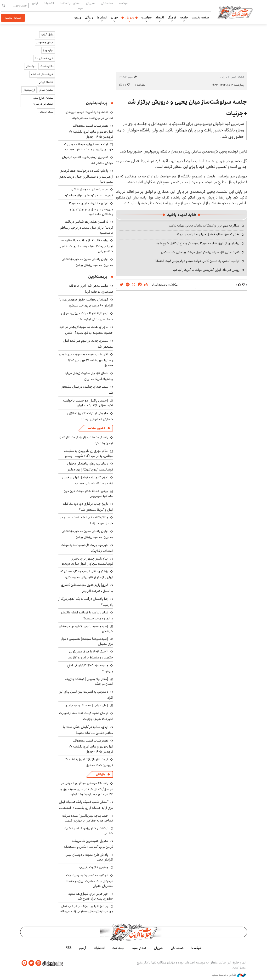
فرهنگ (172, 17)
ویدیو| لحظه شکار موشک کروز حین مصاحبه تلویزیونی (88, 493)
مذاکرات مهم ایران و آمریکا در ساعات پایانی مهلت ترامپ (204, 226)
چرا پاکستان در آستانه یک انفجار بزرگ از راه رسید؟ (86, 602)
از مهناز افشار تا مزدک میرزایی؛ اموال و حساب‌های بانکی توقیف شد (87, 316)
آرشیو (35, 3)
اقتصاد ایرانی (46, 82)
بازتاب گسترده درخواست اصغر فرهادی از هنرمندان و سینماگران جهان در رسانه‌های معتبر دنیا (86, 176)
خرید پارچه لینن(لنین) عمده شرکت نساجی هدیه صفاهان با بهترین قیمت (88, 818)
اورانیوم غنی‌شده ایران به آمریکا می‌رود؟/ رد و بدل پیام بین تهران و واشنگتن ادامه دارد (91, 209)
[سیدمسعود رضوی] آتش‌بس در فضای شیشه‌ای (86, 629)
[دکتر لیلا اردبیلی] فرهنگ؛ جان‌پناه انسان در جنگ (89, 681)
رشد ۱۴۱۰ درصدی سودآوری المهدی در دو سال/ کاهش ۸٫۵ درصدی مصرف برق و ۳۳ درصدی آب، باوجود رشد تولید (87, 789)
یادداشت (65, 3)
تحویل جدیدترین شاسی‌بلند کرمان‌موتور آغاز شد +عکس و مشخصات (88, 844)
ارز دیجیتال (29, 90)
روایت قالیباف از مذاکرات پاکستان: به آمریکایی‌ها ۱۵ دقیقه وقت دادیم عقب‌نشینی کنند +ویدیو (86, 246)
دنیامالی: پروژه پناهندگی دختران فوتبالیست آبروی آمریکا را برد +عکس (90, 467)
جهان (114, 17)
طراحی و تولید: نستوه (229, 975)
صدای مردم (78, 5)
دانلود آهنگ (47, 66)
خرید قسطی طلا (44, 58)
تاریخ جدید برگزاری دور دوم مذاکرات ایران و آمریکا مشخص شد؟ (88, 507)
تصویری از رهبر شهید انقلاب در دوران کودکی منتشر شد (88, 160)
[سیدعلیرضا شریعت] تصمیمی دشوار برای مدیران (87, 641)
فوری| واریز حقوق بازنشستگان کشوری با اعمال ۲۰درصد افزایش (87, 588)
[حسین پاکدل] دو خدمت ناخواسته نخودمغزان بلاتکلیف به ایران (88, 403)
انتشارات (49, 3)
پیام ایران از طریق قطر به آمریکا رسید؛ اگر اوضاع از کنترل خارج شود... (196, 243)
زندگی (89, 17)
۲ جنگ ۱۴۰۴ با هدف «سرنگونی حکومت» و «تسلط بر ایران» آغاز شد (91, 654)
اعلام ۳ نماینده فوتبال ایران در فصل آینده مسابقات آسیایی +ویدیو (88, 480)
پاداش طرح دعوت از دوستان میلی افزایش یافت (89, 857)
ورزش (130, 17)
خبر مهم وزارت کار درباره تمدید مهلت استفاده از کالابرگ (87, 548)
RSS (69, 948)
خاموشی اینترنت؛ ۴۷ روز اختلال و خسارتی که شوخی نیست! (90, 416)
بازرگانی (100, 774)
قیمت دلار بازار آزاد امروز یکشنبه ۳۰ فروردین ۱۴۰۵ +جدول (89, 762)
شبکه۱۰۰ (123, 3)
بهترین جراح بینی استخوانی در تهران (43, 101)
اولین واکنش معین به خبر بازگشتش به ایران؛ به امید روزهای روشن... (87, 262)
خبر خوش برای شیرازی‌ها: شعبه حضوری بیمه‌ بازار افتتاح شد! (91, 896)
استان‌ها (102, 17)
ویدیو (78, 17)
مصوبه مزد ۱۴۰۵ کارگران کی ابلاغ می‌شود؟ (90, 668)
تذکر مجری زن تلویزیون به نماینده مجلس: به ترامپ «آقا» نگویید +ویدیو (89, 453)
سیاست (146, 17)
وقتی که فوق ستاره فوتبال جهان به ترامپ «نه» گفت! (206, 234)
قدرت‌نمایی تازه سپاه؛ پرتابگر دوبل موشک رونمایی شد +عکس (200, 252)
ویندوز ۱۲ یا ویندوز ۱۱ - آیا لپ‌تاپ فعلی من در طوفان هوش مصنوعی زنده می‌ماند (87, 909)
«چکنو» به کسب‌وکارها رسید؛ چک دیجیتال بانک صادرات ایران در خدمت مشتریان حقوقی (89, 881)
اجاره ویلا (48, 50)
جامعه (184, 17)
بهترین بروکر (46, 90)
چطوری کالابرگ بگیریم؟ (93, 867)
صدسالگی (107, 3)
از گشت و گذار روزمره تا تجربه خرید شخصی (89, 831)
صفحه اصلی (237, 77)
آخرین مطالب (96, 428)
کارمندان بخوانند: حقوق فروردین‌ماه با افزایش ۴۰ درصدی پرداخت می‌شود (86, 303)
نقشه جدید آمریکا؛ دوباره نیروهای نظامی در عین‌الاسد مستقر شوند (89, 115)
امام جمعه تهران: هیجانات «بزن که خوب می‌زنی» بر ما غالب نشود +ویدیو (88, 147)
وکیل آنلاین (47, 35)
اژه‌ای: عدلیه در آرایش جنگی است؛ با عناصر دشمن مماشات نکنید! (88, 730)
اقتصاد (160, 17)
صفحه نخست (200, 17)
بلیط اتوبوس (46, 112)
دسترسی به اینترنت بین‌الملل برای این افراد (86, 695)
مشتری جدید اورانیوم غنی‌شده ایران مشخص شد (88, 344)
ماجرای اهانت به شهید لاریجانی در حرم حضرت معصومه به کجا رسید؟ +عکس (86, 330)
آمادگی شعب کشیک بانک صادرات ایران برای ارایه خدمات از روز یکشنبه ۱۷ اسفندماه (86, 805)
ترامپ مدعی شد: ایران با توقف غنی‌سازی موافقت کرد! (91, 289)
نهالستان (31, 66)
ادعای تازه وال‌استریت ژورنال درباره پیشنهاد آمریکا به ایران (89, 376)
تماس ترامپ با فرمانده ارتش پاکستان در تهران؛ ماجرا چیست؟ (86, 615)
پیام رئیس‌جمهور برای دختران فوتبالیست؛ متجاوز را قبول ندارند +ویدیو (87, 561)
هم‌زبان (91, 3)
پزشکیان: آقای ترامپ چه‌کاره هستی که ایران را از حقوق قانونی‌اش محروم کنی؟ (87, 574)
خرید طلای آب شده (42, 74)
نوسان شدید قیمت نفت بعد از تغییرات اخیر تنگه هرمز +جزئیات (86, 716)
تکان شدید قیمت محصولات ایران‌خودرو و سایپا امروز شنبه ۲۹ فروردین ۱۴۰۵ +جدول (86, 360)
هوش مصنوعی (45, 42)
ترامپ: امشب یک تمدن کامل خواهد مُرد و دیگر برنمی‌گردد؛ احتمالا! (197, 261)
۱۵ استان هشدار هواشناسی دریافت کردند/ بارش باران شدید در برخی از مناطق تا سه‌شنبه (86, 227)
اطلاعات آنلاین (235, 12)
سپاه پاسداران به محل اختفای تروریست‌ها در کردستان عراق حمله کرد (89, 192)
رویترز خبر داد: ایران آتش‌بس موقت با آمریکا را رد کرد (206, 270)
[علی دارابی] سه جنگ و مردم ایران (86, 705)
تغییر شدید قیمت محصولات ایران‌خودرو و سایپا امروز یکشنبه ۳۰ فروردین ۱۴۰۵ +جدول (91, 131)
